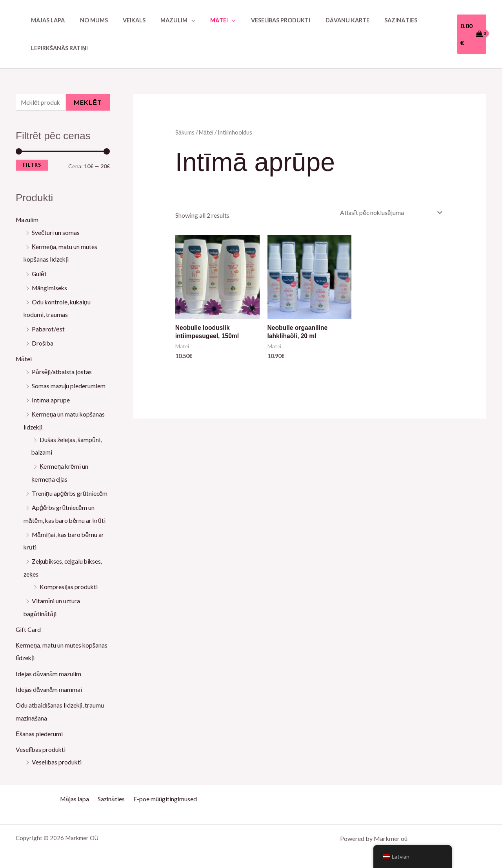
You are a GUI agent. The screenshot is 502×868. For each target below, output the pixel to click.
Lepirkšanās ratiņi (57, 48)
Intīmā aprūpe (51, 399)
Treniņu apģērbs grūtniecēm (70, 492)
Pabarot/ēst (48, 328)
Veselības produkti (260, 20)
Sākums (185, 132)
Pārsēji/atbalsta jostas (62, 371)
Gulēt (39, 274)
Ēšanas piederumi (39, 730)
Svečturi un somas (56, 233)
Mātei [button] (203, 20)
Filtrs (32, 165)
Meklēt (88, 103)
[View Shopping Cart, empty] (471, 34)
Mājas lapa (46, 20)
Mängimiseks (50, 288)
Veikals (125, 20)
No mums (88, 20)
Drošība (43, 343)
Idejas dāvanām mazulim (49, 671)
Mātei (24, 358)
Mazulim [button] (161, 20)
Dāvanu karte (324, 20)
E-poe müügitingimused (163, 795)
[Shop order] (388, 213)
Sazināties (373, 20)
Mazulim (28, 220)
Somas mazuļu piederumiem (69, 385)
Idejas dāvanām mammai (49, 686)
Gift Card (28, 627)
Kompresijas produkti (69, 584)
